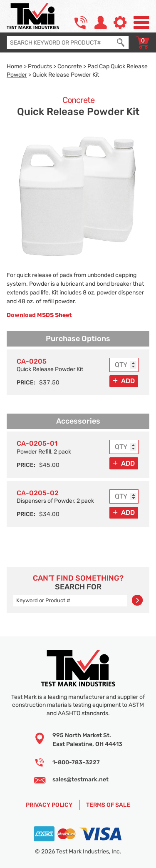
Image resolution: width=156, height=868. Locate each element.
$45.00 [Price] (49, 465)
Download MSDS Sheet (39, 315)
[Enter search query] (60, 42)
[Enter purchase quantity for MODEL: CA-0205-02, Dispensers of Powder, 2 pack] (124, 496)
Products (40, 66)
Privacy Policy (49, 805)
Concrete (70, 66)
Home (15, 66)
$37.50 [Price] (49, 382)
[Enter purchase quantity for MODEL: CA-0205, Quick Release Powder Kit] (124, 365)
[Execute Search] (121, 42)
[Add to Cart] (124, 381)
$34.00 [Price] (49, 514)
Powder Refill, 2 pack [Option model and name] (44, 447)
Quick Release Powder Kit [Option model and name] (50, 365)
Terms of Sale (108, 805)
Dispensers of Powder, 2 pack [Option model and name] (55, 497)
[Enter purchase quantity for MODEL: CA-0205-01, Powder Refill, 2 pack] (124, 447)
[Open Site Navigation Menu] (141, 22)
